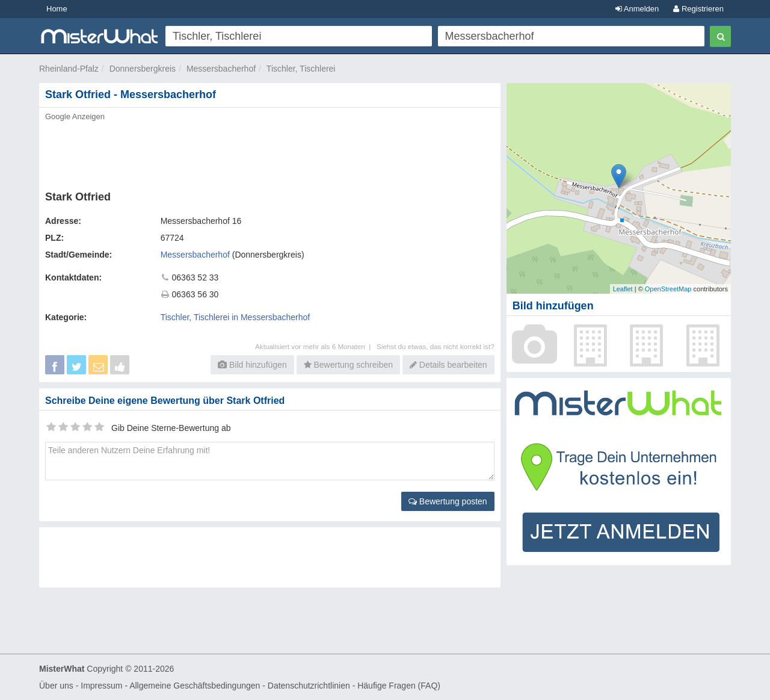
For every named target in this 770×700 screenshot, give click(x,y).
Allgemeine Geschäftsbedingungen (195, 686)
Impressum (101, 686)
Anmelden (637, 9)
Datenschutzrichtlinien (309, 686)
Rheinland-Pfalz (69, 69)
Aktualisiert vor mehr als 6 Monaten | (316, 346)
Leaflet (623, 289)
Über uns (56, 686)
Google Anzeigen (75, 116)
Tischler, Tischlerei (301, 69)
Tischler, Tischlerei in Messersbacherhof (235, 317)
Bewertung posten (448, 501)
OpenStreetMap (668, 289)
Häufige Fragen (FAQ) (399, 686)
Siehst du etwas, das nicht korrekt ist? (436, 346)
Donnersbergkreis (143, 69)
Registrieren (698, 9)
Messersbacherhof (221, 69)
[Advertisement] (269, 152)
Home (57, 9)
